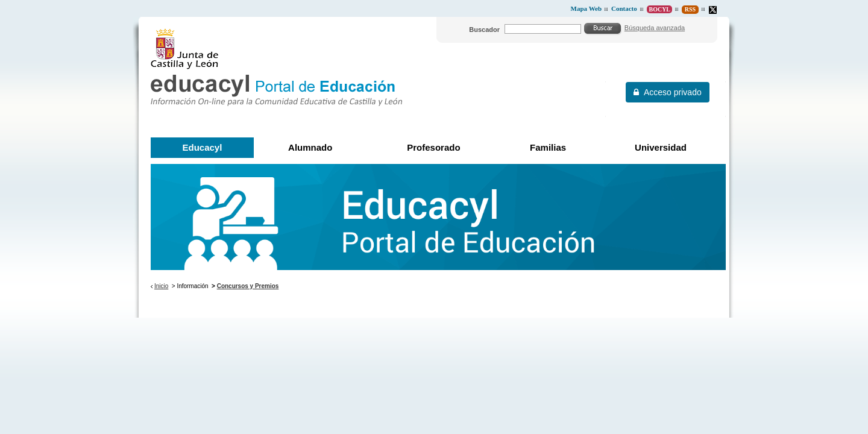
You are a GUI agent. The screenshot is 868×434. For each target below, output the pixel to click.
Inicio (161, 286)
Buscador (484, 30)
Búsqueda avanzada (655, 28)
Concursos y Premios (248, 286)
